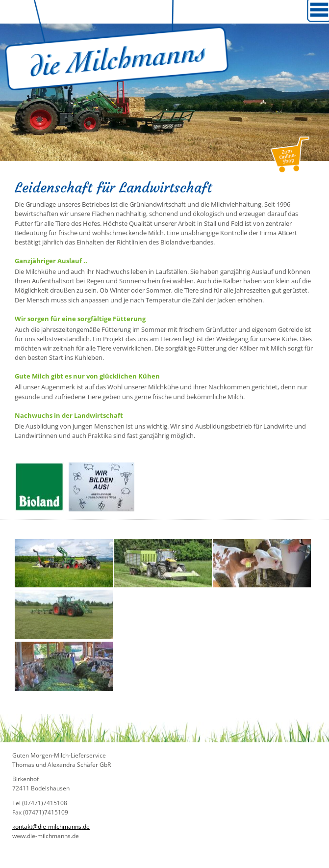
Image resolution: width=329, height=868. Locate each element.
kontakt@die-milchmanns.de (51, 827)
